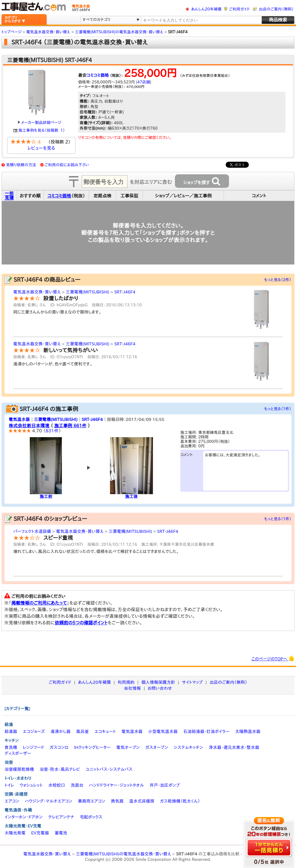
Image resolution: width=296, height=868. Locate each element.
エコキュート (105, 731)
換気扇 (117, 801)
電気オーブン (128, 747)
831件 (52, 431)
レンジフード (34, 747)
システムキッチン (188, 747)
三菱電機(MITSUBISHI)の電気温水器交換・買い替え (123, 854)
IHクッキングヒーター (92, 747)
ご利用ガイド (239, 9)
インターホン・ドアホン (24, 817)
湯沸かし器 (61, 731)
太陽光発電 (15, 833)
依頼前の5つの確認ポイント (81, 623)
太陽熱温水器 (248, 731)
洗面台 (77, 785)
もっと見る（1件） (278, 409)
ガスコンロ (59, 747)
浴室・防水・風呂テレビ (60, 769)
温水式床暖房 (142, 801)
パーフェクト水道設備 (32, 531)
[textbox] (201, 20)
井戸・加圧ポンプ (165, 785)
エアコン (12, 801)
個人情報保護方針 (158, 682)
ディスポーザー (18, 753)
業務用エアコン (92, 801)
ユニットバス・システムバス (109, 769)
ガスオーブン (157, 747)
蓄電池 (61, 833)
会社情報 (133, 688)
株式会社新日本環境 (29, 426)
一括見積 (9, 196)
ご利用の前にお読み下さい (67, 165)
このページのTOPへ (273, 658)
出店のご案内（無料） (276, 9)
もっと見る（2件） (278, 280)
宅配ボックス (91, 817)
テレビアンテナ (61, 817)
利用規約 (126, 682)
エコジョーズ (34, 731)
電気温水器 (19, 419)
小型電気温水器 (163, 731)
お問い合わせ (160, 688)
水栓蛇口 (57, 785)
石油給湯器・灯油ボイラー (206, 731)
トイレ (9, 785)
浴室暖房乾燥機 (19, 769)
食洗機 (11, 747)
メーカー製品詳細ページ (40, 123)
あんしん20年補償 (206, 9)
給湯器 (11, 731)
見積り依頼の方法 (21, 165)
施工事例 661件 (70, 426)
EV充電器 (40, 833)
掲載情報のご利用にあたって (39, 603)
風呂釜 (82, 731)
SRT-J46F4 (125, 292)
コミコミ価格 (98, 75)
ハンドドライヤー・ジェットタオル (116, 785)
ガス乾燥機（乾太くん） (180, 801)
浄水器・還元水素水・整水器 (234, 747)
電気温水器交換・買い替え (37, 292)
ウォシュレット (31, 785)
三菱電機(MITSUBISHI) (88, 292)
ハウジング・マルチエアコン (49, 801)
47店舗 (144, 82)
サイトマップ (192, 682)
